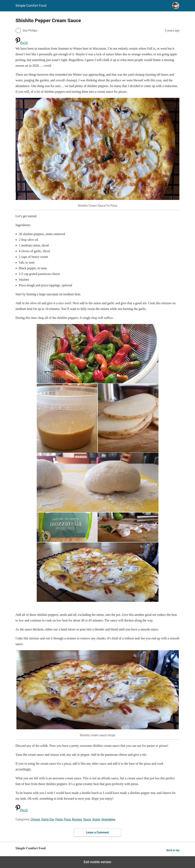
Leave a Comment (97, 832)
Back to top (173, 850)
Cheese (35, 819)
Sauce (87, 819)
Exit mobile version (97, 862)
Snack (96, 819)
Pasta (59, 819)
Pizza (67, 819)
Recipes (77, 819)
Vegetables (108, 819)
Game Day (48, 819)
